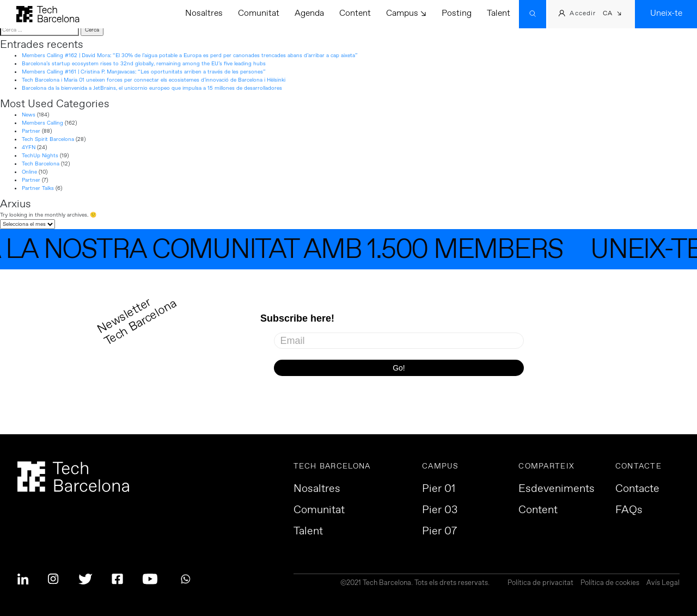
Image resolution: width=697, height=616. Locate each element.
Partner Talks (38, 188)
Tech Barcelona (41, 164)
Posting (457, 13)
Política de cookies (610, 584)
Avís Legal (663, 584)
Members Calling (42, 123)
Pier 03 (440, 510)
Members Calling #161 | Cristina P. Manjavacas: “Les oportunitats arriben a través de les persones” (144, 72)
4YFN (29, 147)
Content (355, 13)
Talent (499, 13)
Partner (31, 131)
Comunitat (259, 13)
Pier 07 (439, 532)
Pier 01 (439, 489)
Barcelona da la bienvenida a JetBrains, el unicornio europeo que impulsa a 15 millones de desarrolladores (152, 88)
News (29, 115)
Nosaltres (204, 13)
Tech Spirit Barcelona (48, 139)
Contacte (637, 489)
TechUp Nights (40, 156)
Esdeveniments (557, 489)
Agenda (309, 13)
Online (29, 172)
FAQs (629, 510)
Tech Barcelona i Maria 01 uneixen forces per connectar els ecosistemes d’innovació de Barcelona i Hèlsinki (154, 80)
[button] (612, 14)
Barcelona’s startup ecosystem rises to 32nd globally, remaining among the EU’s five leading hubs (144, 64)
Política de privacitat (540, 584)
